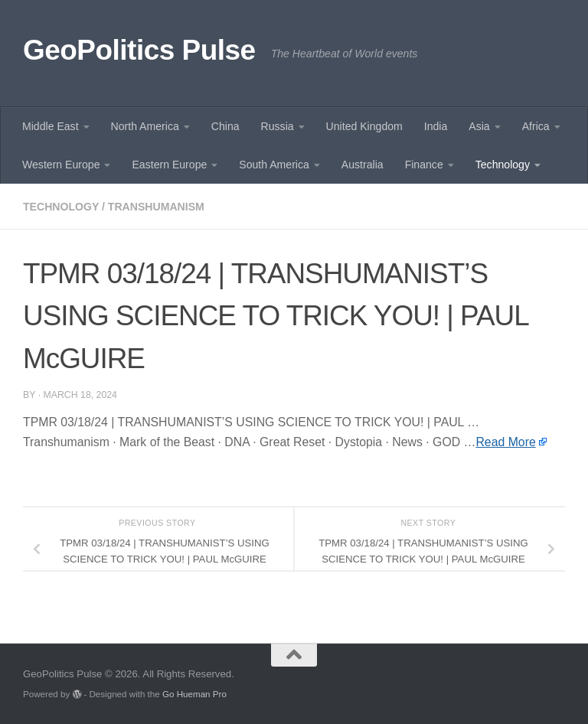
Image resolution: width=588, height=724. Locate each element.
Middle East (51, 126)
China (225, 126)
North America (145, 126)
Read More (505, 442)
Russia (278, 126)
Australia (363, 165)
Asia (479, 126)
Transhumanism (156, 207)
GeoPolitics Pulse (139, 50)
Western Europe (61, 165)
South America (274, 165)
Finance (424, 165)
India (436, 126)
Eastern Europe (169, 165)
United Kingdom (364, 126)
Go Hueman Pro (194, 694)
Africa (536, 126)
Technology (503, 165)
